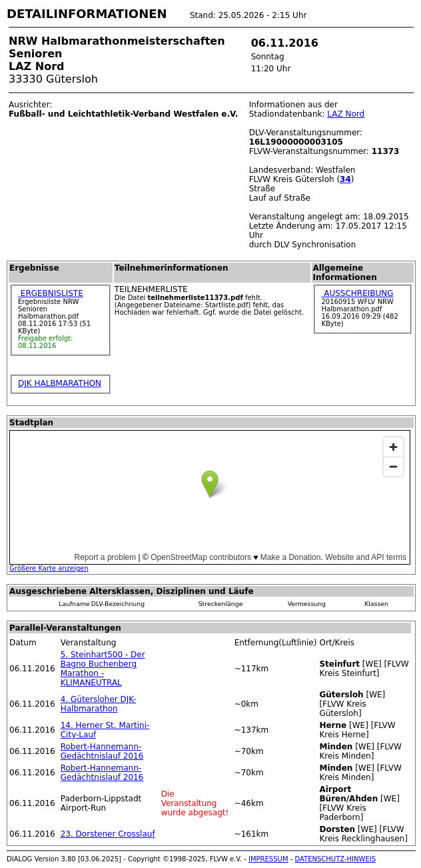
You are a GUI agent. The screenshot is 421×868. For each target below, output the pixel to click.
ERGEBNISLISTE (51, 293)
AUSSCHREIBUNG (357, 293)
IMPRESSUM (268, 859)
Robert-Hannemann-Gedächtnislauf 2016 (102, 751)
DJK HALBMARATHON (60, 383)
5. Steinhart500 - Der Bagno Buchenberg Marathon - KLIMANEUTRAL (103, 669)
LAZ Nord (346, 114)
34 (345, 179)
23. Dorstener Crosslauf (108, 834)
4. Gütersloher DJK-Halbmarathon (99, 704)
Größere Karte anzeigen (49, 568)
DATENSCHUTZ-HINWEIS (336, 859)
